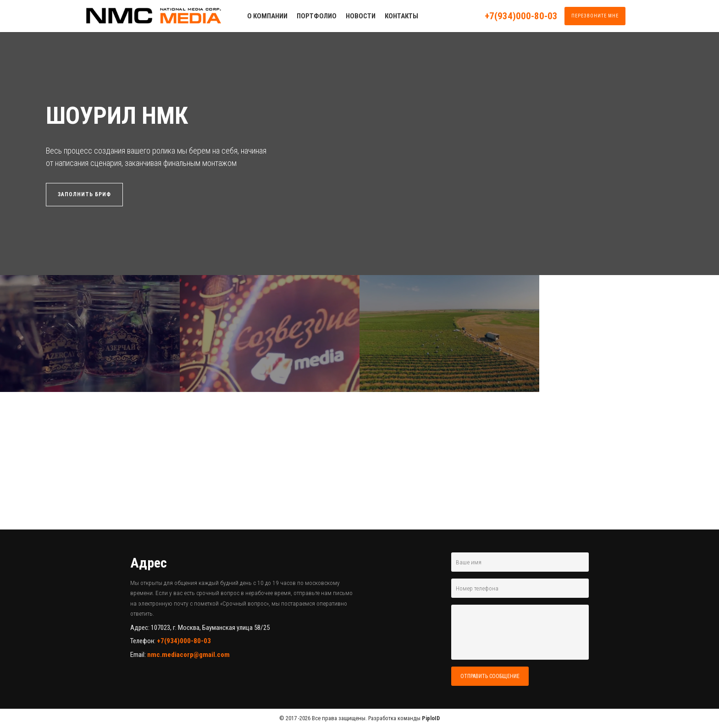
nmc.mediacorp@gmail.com (188, 655)
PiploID (431, 718)
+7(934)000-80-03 (521, 16)
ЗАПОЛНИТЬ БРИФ (84, 194)
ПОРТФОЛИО (317, 16)
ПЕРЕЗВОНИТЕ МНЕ (595, 16)
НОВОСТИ (361, 16)
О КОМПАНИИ (267, 16)
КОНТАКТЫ (401, 16)
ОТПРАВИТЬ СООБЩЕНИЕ (490, 676)
